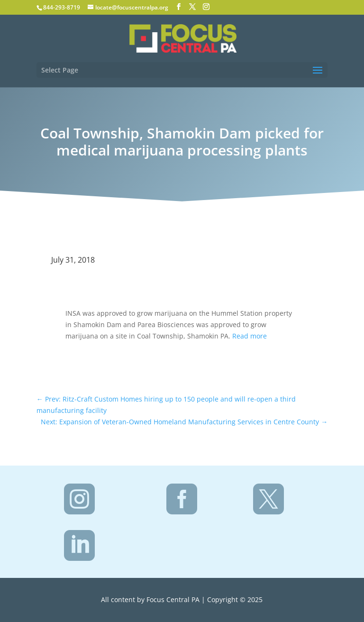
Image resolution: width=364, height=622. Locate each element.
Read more (250, 336)
